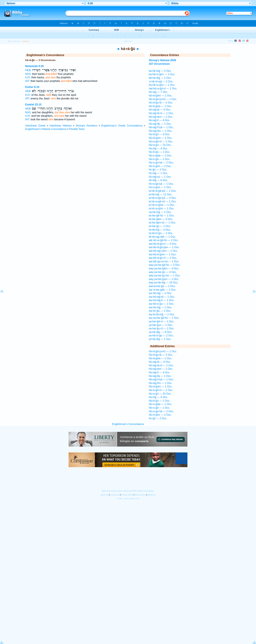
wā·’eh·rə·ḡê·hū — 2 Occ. (164, 240)
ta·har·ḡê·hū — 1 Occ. (162, 216)
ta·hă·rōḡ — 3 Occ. (160, 230)
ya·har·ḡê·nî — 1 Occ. (162, 321)
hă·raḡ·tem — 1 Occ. (161, 117)
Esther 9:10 (32, 87)
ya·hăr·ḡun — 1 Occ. (161, 325)
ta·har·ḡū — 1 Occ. (160, 226)
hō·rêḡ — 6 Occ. (158, 180)
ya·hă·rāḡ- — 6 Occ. (160, 332)
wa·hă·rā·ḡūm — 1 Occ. (163, 254)
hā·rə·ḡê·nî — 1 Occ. (161, 141)
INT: (27, 81)
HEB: (28, 70)
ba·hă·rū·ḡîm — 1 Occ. (162, 74)
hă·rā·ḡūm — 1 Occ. (160, 138)
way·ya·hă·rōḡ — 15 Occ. (164, 283)
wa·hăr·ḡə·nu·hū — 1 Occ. (164, 261)
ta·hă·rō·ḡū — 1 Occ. (161, 233)
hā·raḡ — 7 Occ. (158, 92)
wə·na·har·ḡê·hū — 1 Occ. (164, 318)
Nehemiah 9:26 (34, 66)
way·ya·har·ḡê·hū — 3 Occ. (165, 265)
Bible (10, 41)
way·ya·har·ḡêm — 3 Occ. (164, 268)
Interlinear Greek (35, 126)
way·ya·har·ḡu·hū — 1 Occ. (165, 275)
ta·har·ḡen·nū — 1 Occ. (162, 223)
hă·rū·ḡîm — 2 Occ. (160, 166)
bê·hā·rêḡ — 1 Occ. (160, 78)
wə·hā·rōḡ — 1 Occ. (160, 307)
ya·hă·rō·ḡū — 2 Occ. (161, 335)
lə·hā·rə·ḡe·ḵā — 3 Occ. (163, 198)
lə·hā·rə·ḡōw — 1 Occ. (162, 205)
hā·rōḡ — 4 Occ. (158, 148)
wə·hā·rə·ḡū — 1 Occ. (161, 304)
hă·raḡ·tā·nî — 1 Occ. (161, 113)
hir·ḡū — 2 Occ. (158, 170)
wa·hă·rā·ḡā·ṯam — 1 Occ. (164, 247)
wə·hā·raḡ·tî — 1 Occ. (161, 300)
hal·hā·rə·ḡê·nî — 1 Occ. (163, 89)
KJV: (28, 77)
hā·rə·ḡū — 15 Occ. (160, 145)
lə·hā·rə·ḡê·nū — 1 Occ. (163, 201)
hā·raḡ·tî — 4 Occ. (159, 120)
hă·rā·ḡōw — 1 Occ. (160, 106)
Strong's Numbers (86, 126)
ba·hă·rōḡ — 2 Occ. (160, 71)
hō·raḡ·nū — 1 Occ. (160, 177)
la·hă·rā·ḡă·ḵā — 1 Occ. (163, 191)
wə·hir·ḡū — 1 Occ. (160, 311)
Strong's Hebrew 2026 (162, 60)
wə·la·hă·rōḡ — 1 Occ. (162, 314)
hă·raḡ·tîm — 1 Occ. (160, 131)
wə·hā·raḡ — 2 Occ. (160, 293)
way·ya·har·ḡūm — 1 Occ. (164, 279)
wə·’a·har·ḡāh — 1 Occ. (162, 290)
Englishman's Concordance (128, 424)
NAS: (28, 74)
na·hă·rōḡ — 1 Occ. (160, 212)
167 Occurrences (159, 64)
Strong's (17, 41)
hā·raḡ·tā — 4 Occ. (160, 110)
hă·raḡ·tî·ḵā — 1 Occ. (161, 127)
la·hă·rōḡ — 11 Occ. (160, 194)
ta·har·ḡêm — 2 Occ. (161, 219)
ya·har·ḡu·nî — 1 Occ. (162, 328)
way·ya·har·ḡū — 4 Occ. (163, 272)
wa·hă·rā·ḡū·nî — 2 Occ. (163, 258)
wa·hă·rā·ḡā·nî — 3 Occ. (163, 244)
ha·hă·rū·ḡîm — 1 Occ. (162, 85)
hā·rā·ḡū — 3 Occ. (159, 134)
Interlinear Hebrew (61, 126)
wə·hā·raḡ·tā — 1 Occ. (162, 297)
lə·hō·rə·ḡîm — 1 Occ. (162, 208)
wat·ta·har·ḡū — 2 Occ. (162, 286)
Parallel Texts (77, 129)
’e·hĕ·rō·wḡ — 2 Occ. (161, 81)
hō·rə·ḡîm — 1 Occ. (160, 187)
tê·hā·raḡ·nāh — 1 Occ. (162, 237)
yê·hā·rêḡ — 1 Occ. (160, 339)
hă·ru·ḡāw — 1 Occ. (160, 156)
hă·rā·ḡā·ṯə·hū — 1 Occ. (163, 99)
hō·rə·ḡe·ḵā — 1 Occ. (161, 184)
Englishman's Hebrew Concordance (46, 129)
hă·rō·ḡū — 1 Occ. (159, 152)
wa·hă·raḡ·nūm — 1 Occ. (163, 251)
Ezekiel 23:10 (33, 105)
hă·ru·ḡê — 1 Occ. (159, 159)
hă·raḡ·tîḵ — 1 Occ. (160, 124)
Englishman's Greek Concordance (122, 126)
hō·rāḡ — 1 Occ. (158, 173)
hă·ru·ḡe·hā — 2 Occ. (161, 163)
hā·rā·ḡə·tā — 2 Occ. (161, 103)
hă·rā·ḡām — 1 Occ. (160, 96)
